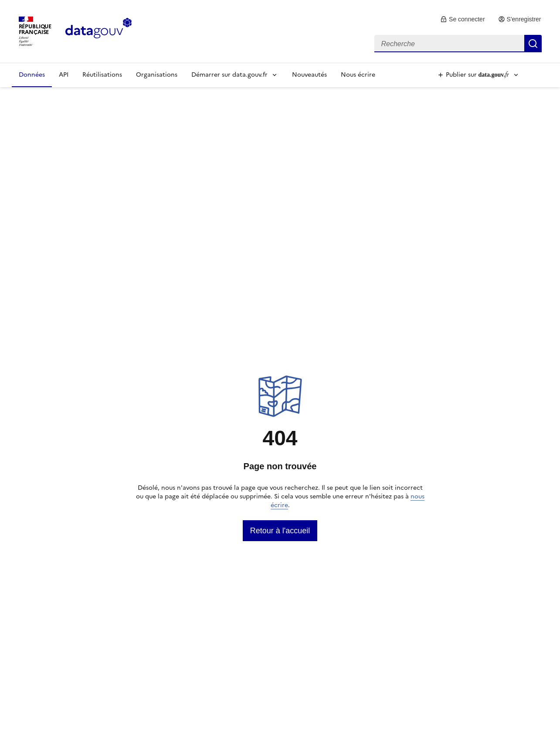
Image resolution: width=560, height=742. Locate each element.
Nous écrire (358, 75)
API (64, 75)
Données (32, 75)
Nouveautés (309, 75)
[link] (463, 19)
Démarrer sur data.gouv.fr (229, 75)
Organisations (157, 75)
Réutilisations (102, 75)
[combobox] (458, 44)
